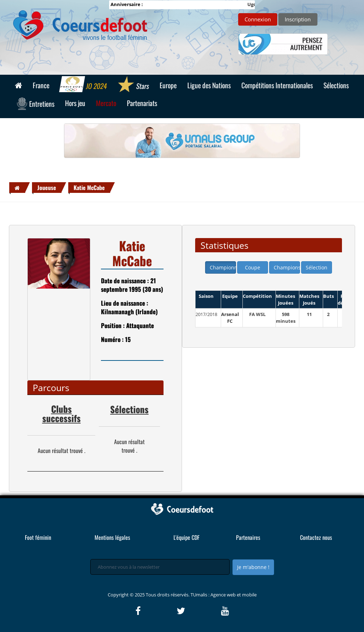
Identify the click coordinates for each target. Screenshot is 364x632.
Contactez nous (316, 537)
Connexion (258, 19)
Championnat (223, 267)
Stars (133, 85)
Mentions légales (112, 537)
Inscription (298, 19)
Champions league (287, 267)
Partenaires (248, 537)
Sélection (317, 267)
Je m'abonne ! (253, 567)
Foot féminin (38, 537)
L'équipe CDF (186, 537)
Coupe (253, 267)
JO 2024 (83, 85)
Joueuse (47, 188)
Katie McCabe (89, 188)
